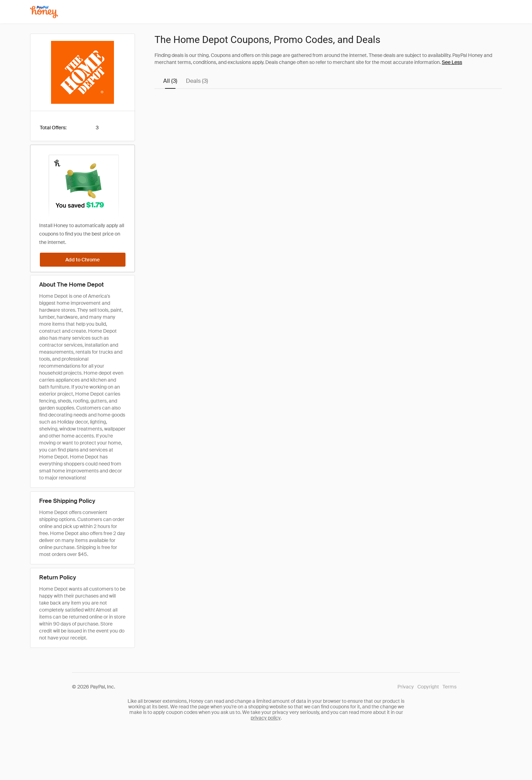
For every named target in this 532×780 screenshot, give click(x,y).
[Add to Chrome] (83, 260)
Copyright (428, 687)
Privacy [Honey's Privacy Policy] (406, 687)
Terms (450, 687)
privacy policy (266, 718)
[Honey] (44, 12)
